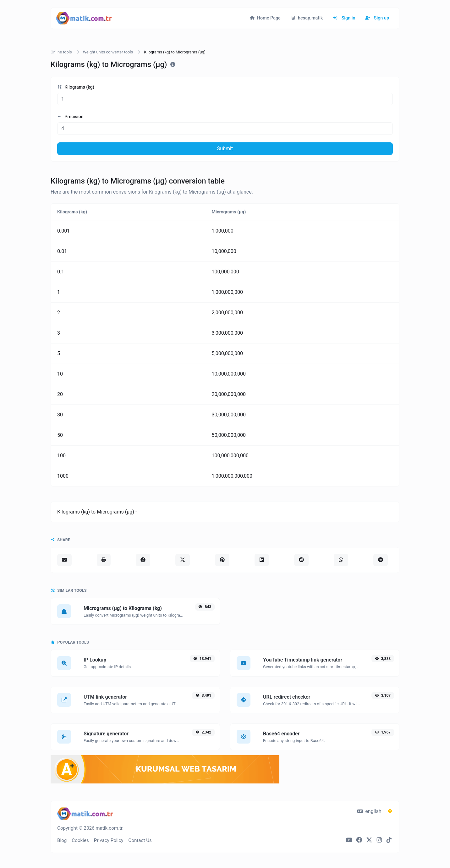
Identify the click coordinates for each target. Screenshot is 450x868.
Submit (225, 148)
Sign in (344, 18)
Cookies (80, 840)
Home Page (265, 18)
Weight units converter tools (108, 52)
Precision (70, 117)
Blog (62, 840)
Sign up (377, 18)
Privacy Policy (109, 840)
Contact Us (140, 840)
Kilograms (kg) (76, 87)
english (369, 811)
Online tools (61, 52)
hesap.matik (307, 18)
